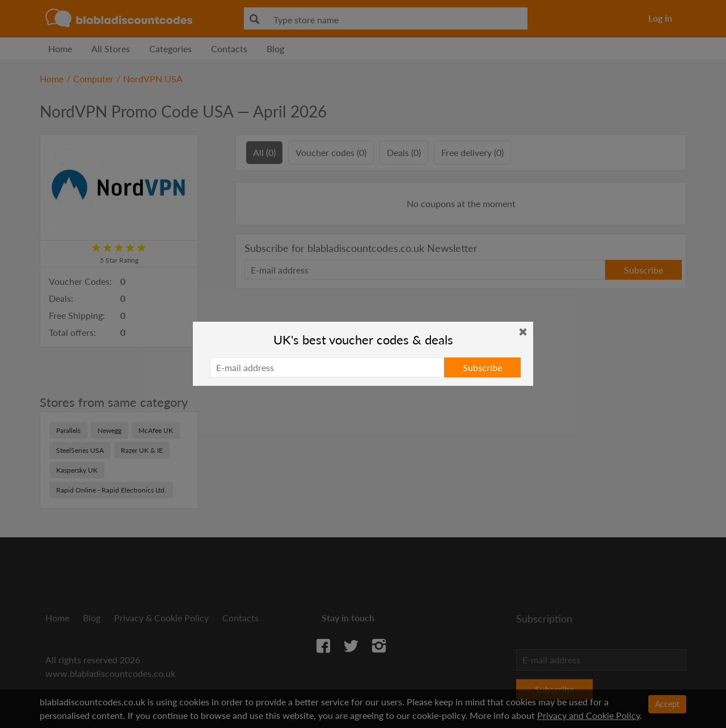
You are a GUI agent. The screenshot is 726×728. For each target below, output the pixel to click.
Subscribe (482, 367)
